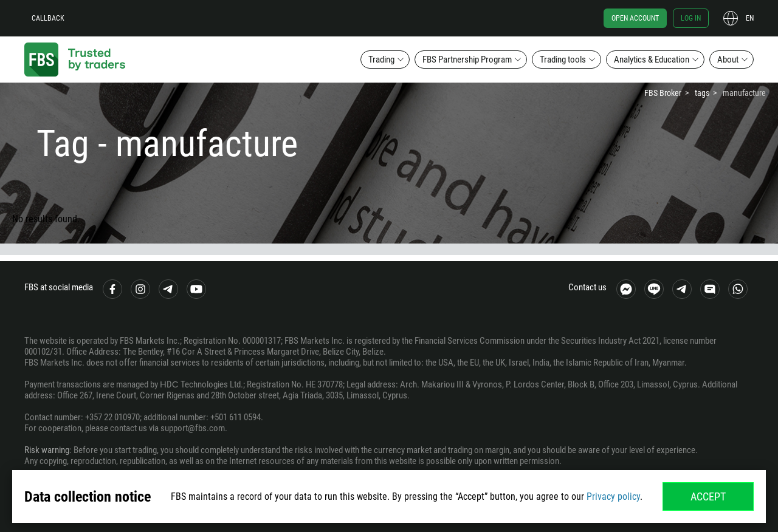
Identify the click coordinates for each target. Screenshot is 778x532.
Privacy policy (613, 496)
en (750, 18)
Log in (691, 18)
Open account (635, 18)
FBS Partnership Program (467, 60)
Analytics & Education (652, 60)
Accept (708, 496)
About (728, 60)
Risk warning (47, 450)
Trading (381, 60)
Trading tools (563, 60)
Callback (48, 18)
